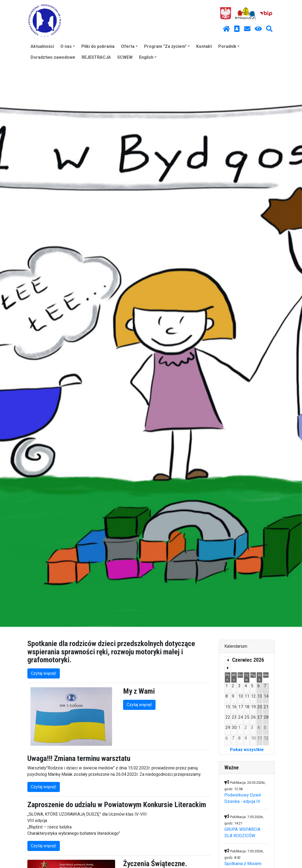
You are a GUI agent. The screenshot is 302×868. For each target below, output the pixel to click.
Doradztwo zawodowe (53, 57)
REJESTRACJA (96, 57)
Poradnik (229, 46)
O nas (68, 46)
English (148, 57)
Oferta (129, 46)
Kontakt (204, 46)
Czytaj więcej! (44, 673)
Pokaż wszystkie (247, 750)
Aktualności (42, 46)
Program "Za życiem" (167, 46)
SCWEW (125, 57)
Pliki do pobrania (98, 46)
